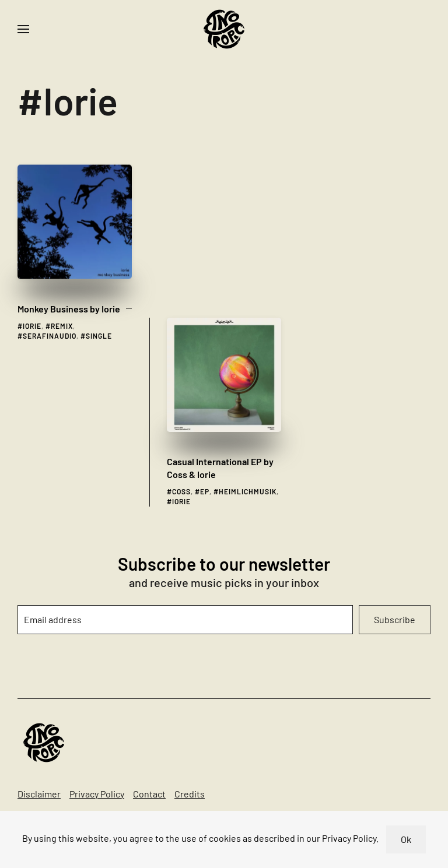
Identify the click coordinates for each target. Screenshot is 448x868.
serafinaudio (50, 314)
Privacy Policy (97, 794)
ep (205, 317)
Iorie (32, 304)
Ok (406, 839)
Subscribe (395, 619)
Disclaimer (39, 794)
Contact (149, 794)
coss (181, 317)
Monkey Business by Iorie (69, 287)
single (99, 314)
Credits (190, 794)
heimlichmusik (248, 317)
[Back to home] (224, 29)
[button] (23, 29)
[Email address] (185, 620)
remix (62, 304)
